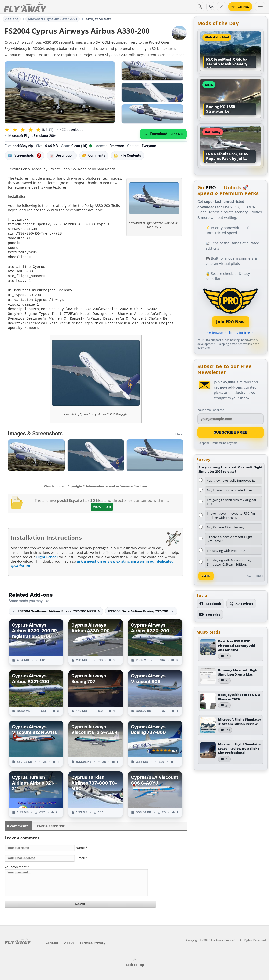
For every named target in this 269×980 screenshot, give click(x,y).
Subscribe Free (231, 432)
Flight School (47, 551)
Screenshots (24, 156)
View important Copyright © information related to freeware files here (95, 481)
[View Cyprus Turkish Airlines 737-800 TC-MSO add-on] (96, 789)
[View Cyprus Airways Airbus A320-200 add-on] (155, 637)
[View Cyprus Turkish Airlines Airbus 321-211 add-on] (36, 789)
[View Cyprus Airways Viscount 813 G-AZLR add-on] (96, 738)
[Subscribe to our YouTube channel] (210, 615)
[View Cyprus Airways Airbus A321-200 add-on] (36, 688)
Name (81, 842)
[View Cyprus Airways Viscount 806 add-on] (155, 688)
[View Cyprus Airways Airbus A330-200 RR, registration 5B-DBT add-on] (36, 637)
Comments (94, 156)
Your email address (211, 410)
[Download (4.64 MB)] (163, 134)
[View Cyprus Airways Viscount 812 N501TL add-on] (36, 738)
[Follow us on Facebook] (210, 604)
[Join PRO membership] (231, 307)
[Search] (200, 7)
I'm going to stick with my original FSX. (231, 502)
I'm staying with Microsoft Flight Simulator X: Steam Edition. (230, 562)
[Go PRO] (240, 7)
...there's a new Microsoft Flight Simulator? (230, 539)
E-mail (81, 852)
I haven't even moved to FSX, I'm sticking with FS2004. (231, 515)
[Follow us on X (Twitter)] (241, 604)
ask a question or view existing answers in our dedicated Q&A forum (92, 558)
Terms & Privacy (92, 937)
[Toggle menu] (260, 7)
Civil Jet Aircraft (98, 19)
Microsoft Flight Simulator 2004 (53, 19)
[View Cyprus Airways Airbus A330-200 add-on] (96, 637)
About (69, 937)
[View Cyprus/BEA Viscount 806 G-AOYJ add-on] (155, 789)
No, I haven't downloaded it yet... (231, 490)
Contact (52, 937)
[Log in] (222, 7)
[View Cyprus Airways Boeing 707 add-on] (96, 688)
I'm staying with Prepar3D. (226, 551)
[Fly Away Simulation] (25, 7)
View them (102, 501)
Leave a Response (50, 821)
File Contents (128, 155)
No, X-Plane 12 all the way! (226, 527)
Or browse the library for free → (231, 333)
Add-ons (12, 19)
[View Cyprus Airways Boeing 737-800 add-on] (155, 738)
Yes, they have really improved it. (231, 480)
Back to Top (135, 957)
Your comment (17, 862)
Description (62, 156)
